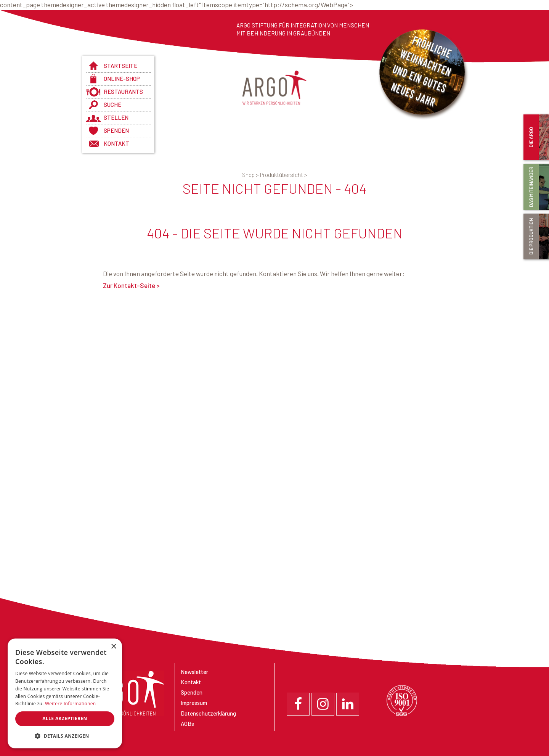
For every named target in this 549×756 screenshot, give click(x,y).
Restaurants (123, 92)
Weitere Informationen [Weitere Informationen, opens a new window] (71, 704)
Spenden (116, 130)
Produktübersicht (284, 175)
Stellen (116, 117)
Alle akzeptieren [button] (65, 718)
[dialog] (65, 693)
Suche (112, 105)
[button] (65, 736)
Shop (251, 175)
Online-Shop (122, 79)
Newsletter (194, 672)
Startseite (120, 66)
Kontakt (116, 143)
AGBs (187, 724)
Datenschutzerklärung (208, 713)
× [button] (113, 647)
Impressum (194, 703)
